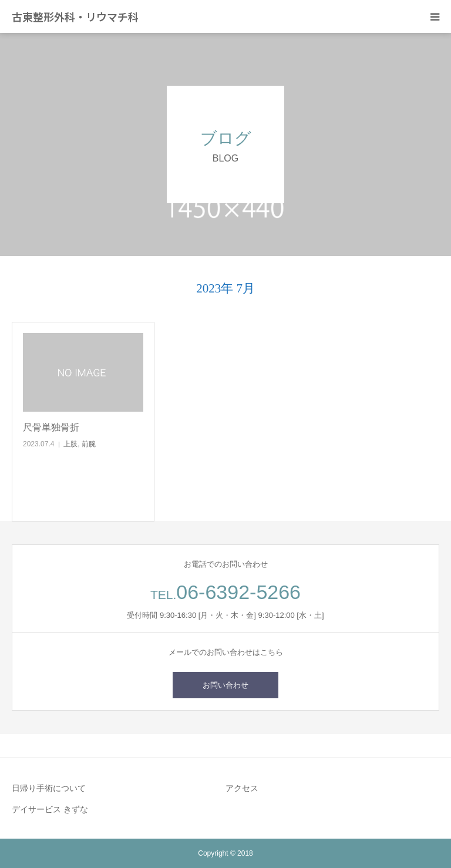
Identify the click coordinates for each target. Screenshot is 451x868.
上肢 (70, 444)
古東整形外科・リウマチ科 (75, 16)
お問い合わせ (225, 685)
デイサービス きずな (50, 809)
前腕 (89, 444)
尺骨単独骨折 (51, 427)
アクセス (242, 788)
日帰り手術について (49, 788)
